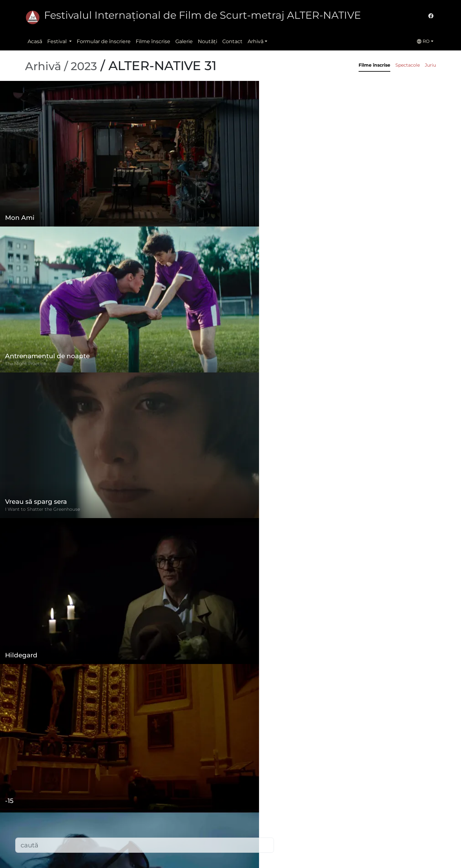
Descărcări (178, 854)
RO (423, 41)
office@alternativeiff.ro (336, 823)
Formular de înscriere (104, 41)
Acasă (35, 41)
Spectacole (408, 65)
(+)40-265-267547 (329, 811)
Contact (232, 41)
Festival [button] (58, 41)
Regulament (181, 803)
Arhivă (256, 41)
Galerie (184, 41)
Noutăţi (208, 41)
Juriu (430, 65)
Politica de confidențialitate (199, 816)
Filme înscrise (153, 41)
